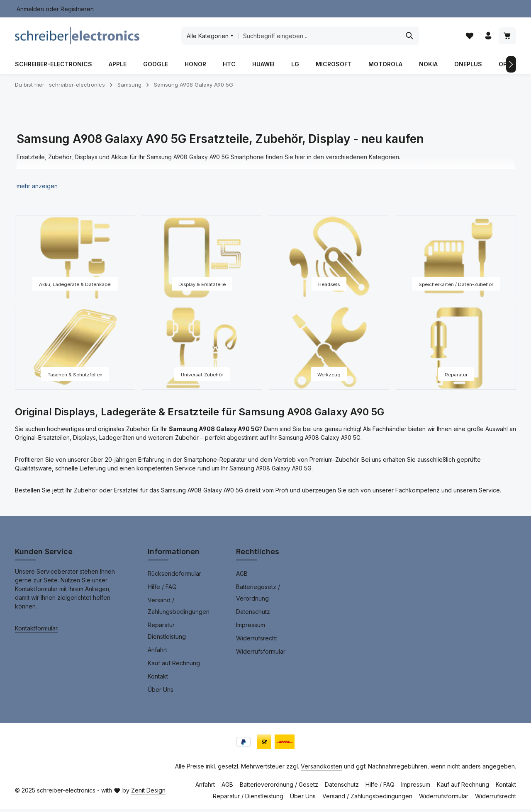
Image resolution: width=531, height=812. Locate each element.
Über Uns (161, 693)
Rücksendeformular (174, 577)
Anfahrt (157, 653)
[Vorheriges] (20, 68)
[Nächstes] (511, 68)
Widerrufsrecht (257, 641)
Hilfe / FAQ (162, 590)
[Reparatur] (456, 351)
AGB (242, 577)
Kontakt (158, 680)
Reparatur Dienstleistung (167, 634)
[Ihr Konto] (488, 38)
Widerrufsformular (261, 655)
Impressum (251, 628)
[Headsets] (329, 261)
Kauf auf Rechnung (174, 666)
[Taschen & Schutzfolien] (75, 351)
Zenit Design (148, 794)
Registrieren (77, 9)
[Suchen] (409, 37)
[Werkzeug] (329, 351)
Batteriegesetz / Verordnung (258, 596)
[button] (37, 189)
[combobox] (318, 37)
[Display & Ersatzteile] (202, 261)
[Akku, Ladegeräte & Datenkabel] (75, 261)
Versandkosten (322, 770)
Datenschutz (253, 615)
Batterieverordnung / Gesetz (279, 788)
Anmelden (30, 9)
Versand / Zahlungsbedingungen (179, 609)
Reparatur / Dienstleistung (248, 799)
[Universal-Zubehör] (202, 351)
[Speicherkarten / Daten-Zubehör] (456, 261)
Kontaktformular (36, 631)
